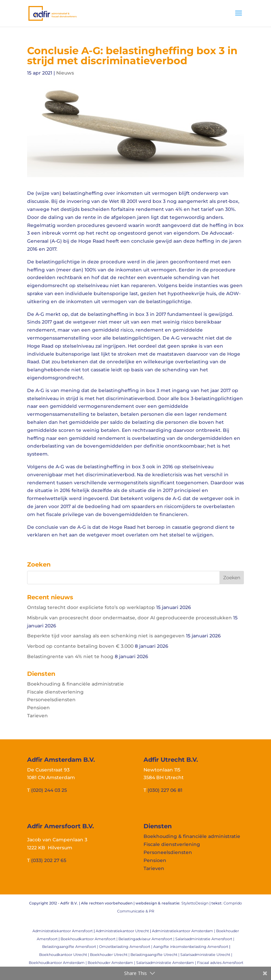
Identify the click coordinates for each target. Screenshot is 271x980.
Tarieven (37, 716)
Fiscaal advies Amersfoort (220, 963)
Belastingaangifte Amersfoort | (71, 947)
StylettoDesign (195, 903)
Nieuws (65, 73)
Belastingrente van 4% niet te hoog (70, 656)
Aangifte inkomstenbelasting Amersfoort (191, 947)
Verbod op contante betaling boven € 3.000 (80, 646)
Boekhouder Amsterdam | (112, 963)
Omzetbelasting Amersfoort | (126, 947)
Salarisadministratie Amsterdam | (167, 963)
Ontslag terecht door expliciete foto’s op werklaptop (91, 607)
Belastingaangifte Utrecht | (155, 955)
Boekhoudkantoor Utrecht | (65, 955)
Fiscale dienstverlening (55, 692)
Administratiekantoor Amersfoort (63, 931)
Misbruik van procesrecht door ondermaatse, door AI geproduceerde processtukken (129, 618)
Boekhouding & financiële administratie (75, 684)
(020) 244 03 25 (49, 790)
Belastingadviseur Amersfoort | (147, 939)
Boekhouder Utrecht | (110, 955)
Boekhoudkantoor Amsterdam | (58, 963)
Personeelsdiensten (51, 700)
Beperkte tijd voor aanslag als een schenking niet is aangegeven (106, 636)
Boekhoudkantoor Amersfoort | (89, 939)
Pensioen (38, 708)
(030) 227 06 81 (165, 790)
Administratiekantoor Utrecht (122, 931)
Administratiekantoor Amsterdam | (184, 931)
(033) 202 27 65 (49, 860)
